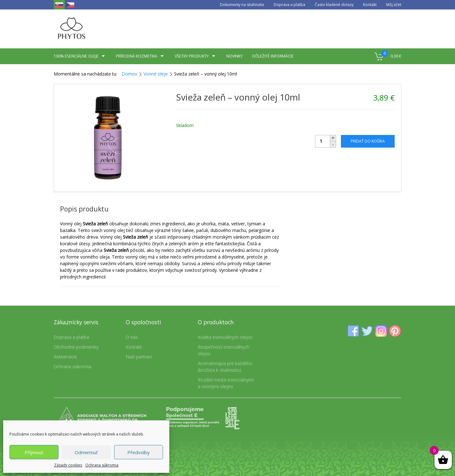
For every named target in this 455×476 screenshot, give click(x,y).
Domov (129, 74)
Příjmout (34, 452)
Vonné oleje (156, 74)
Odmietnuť (86, 452)
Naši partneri (139, 357)
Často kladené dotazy (334, 5)
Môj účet (394, 5)
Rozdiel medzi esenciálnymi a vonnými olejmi (226, 383)
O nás (132, 337)
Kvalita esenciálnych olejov (225, 337)
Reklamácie (65, 357)
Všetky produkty (196, 56)
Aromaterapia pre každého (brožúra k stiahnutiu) (225, 367)
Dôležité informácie (273, 56)
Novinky (234, 56)
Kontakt (370, 5)
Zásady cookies (68, 465)
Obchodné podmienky (76, 347)
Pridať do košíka (368, 141)
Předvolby (139, 452)
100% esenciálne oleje (80, 56)
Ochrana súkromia (102, 465)
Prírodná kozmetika (141, 56)
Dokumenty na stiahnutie (242, 5)
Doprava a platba (289, 5)
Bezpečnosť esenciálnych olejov (224, 350)
